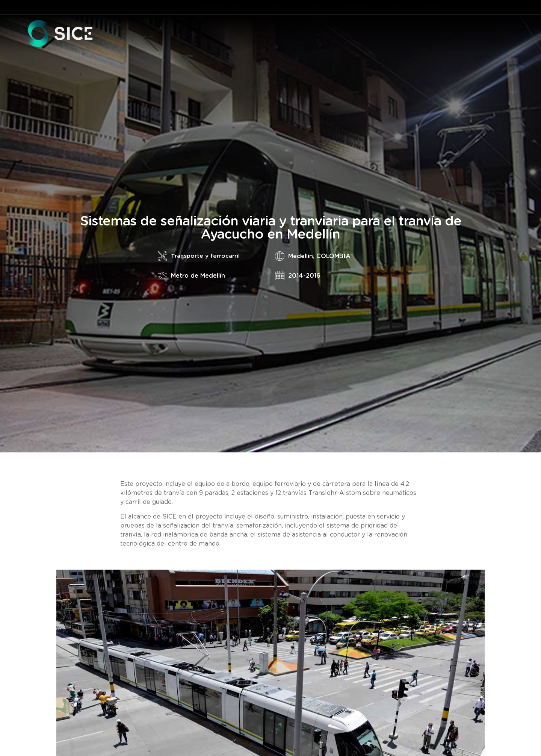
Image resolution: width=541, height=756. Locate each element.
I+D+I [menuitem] (448, 34)
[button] (218, 34)
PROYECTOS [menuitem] (484, 34)
